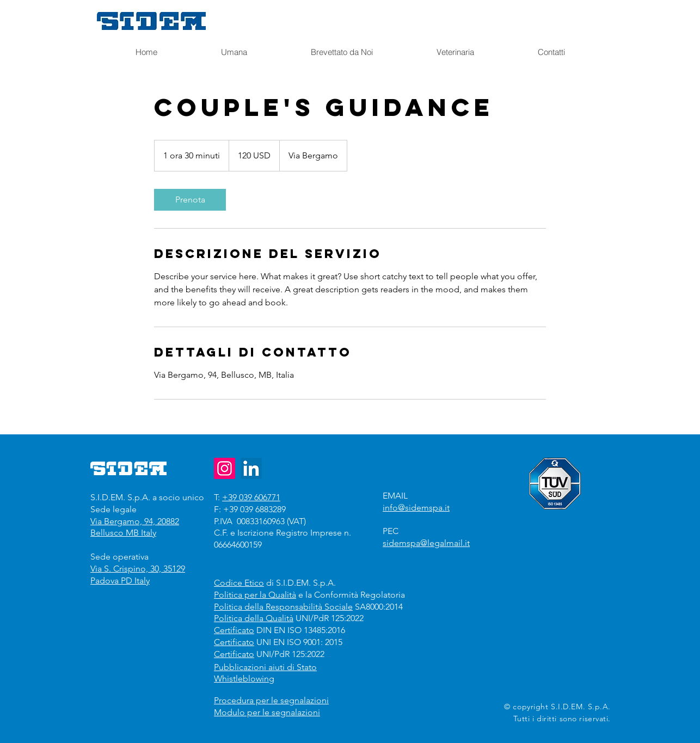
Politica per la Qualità (255, 595)
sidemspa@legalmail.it (426, 543)
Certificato (234, 630)
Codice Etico (239, 583)
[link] (190, 200)
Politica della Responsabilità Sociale (283, 607)
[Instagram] (225, 468)
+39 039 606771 (251, 497)
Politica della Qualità (254, 618)
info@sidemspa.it (416, 508)
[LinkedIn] (251, 468)
